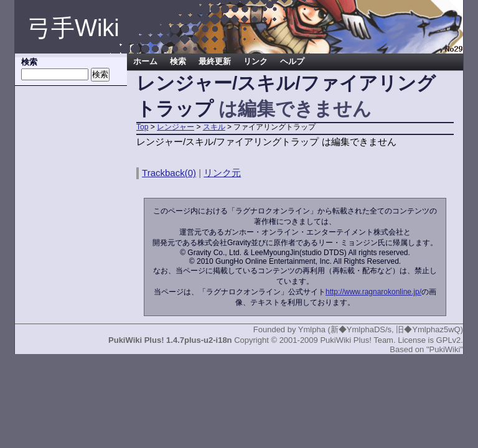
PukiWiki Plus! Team (357, 340)
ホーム (145, 62)
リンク (255, 62)
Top (142, 127)
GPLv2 (449, 340)
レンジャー (176, 127)
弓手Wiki (73, 28)
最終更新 (215, 62)
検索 (178, 62)
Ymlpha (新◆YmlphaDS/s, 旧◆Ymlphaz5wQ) (381, 329)
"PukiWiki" (445, 349)
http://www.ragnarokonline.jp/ (373, 292)
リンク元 (222, 173)
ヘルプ (292, 62)
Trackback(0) (169, 173)
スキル (214, 127)
